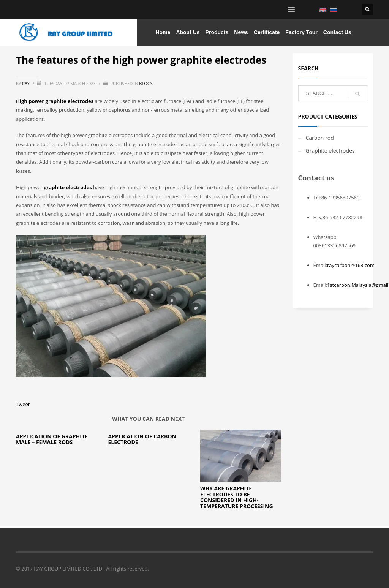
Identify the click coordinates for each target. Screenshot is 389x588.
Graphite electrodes (330, 151)
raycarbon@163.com (351, 265)
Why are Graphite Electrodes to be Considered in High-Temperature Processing (237, 497)
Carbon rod (320, 138)
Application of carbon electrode (142, 439)
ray (26, 83)
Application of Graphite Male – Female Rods (52, 439)
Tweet (23, 404)
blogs (146, 83)
